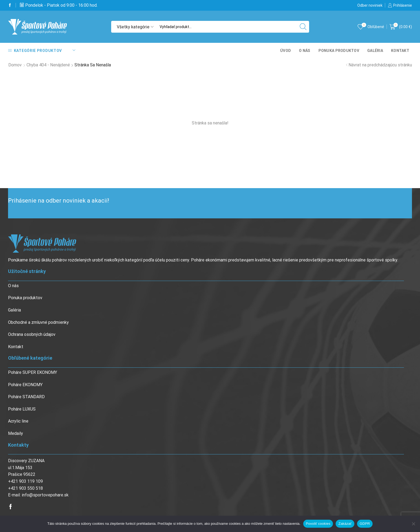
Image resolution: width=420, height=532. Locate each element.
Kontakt (400, 51)
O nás (305, 51)
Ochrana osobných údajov (32, 334)
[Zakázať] (413, 524)
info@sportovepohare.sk (45, 495)
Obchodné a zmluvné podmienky (38, 322)
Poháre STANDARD (26, 397)
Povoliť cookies (318, 524)
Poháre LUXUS (22, 409)
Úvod (286, 51)
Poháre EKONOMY (25, 385)
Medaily (16, 433)
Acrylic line (18, 421)
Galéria (375, 51)
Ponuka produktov (339, 51)
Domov (15, 65)
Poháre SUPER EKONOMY (33, 372)
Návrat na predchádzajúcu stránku (380, 65)
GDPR (365, 524)
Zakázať (345, 524)
